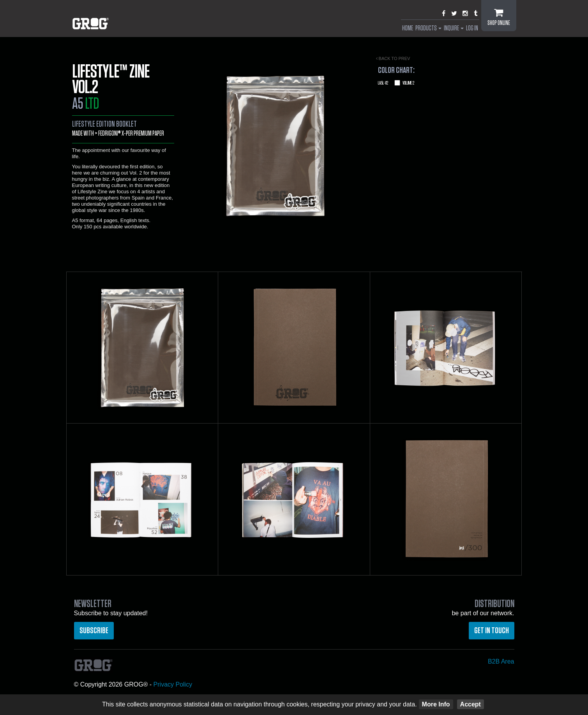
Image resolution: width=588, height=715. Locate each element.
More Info (436, 704)
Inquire (454, 28)
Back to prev (393, 58)
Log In (472, 28)
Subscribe (94, 630)
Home (408, 28)
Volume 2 (396, 83)
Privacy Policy (173, 684)
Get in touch (492, 630)
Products (428, 28)
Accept (471, 704)
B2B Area (501, 661)
